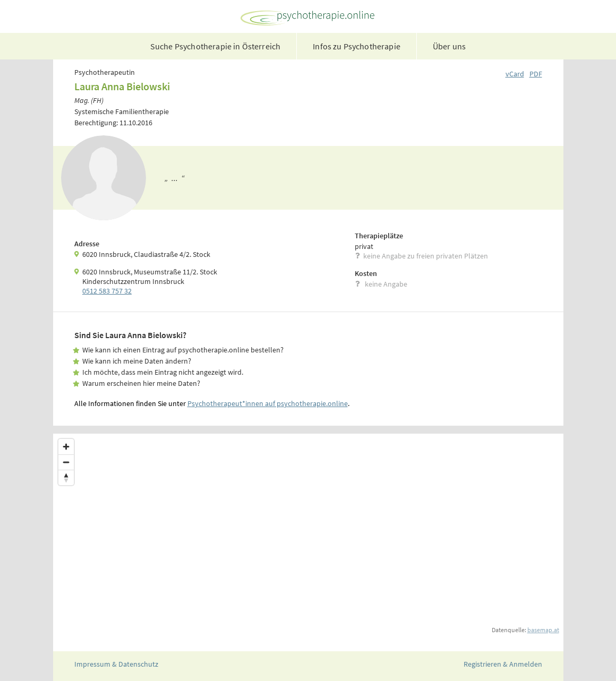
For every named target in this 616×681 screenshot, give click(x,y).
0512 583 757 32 (107, 291)
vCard (515, 74)
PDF (536, 74)
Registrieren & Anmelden (503, 664)
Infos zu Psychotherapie (357, 46)
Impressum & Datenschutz (116, 664)
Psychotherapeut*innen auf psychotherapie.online (268, 403)
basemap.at (543, 630)
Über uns (449, 46)
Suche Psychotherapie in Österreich (215, 46)
